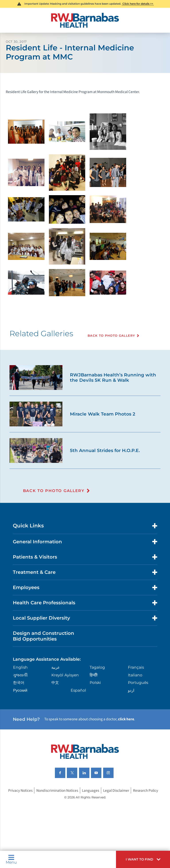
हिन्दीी (94, 675)
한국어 (19, 682)
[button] (143, 859)
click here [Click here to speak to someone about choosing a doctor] (126, 719)
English (20, 667)
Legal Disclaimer (116, 791)
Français (136, 667)
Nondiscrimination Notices (57, 791)
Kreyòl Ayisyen (65, 675)
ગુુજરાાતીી (20, 675)
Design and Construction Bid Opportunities (43, 636)
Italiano (135, 675)
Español (78, 690)
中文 (55, 682)
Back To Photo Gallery (111, 336)
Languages (91, 791)
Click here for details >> (138, 4)
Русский (20, 690)
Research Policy (146, 791)
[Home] (85, 20)
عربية (56, 667)
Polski (95, 682)
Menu (11, 859)
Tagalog (97, 667)
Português (138, 682)
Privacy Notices (20, 791)
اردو (131, 690)
